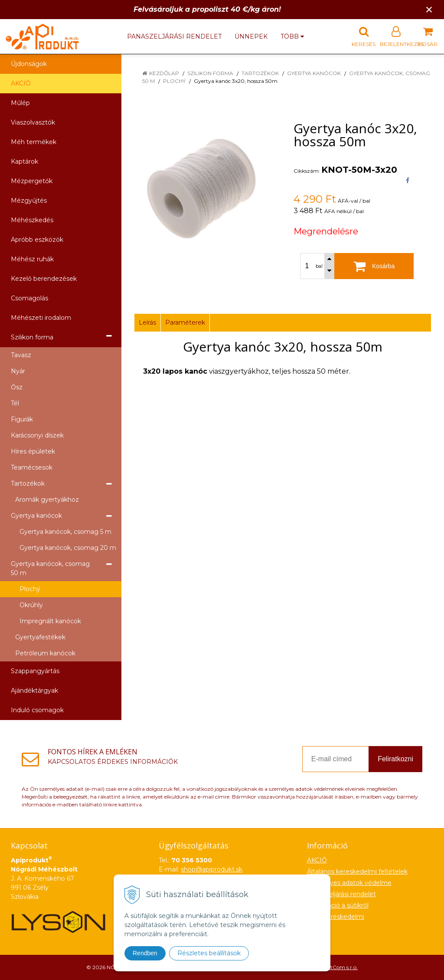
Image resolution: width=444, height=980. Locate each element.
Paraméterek (185, 322)
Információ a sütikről (338, 905)
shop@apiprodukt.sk (212, 869)
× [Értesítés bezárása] (429, 9)
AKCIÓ (21, 83)
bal (319, 266)
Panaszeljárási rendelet (174, 36)
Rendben (145, 953)
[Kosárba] (374, 266)
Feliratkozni (395, 759)
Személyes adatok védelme (349, 883)
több (292, 36)
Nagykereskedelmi (336, 917)
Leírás (147, 322)
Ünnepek (251, 36)
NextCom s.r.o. (340, 967)
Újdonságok (29, 64)
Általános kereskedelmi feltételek (357, 871)
